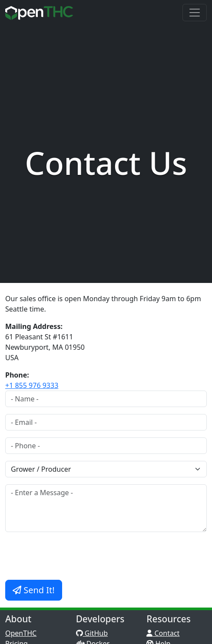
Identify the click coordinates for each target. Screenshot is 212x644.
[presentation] (71, 556)
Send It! (34, 590)
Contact (163, 633)
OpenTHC (21, 633)
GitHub (92, 633)
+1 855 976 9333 (32, 385)
